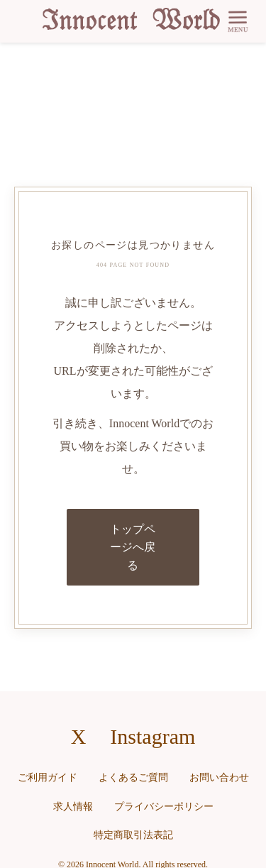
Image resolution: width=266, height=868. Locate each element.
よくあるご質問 (133, 778)
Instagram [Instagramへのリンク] (153, 736)
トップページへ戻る (133, 547)
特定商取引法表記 (133, 835)
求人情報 (73, 807)
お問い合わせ (219, 778)
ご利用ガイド (48, 778)
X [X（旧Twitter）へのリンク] (79, 736)
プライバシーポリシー (164, 807)
